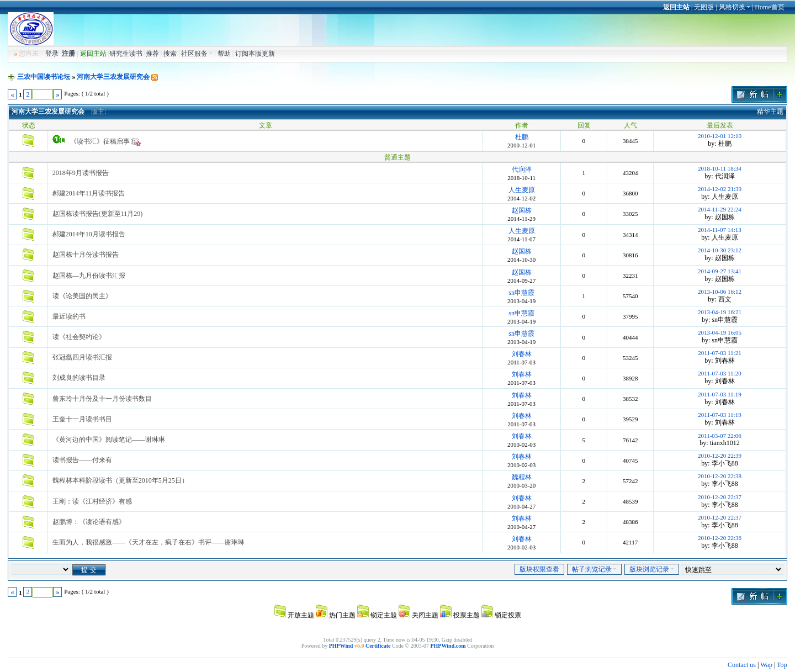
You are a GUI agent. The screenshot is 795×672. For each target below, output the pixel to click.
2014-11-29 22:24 (720, 209)
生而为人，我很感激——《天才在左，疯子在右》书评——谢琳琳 (149, 542)
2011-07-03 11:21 (719, 353)
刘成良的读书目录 (79, 378)
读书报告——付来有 (82, 460)
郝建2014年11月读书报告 (89, 193)
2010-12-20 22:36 (720, 538)
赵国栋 (522, 210)
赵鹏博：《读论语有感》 (89, 522)
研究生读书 (126, 54)
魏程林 (522, 477)
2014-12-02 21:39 (720, 189)
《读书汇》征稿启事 (100, 141)
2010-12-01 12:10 (720, 136)
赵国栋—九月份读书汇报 (89, 276)
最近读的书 (69, 316)
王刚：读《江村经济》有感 (92, 501)
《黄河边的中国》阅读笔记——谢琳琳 (109, 440)
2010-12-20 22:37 (720, 497)
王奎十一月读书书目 (82, 419)
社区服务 (197, 54)
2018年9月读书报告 (81, 173)
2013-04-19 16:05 (720, 332)
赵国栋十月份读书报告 (86, 255)
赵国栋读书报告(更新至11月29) (98, 214)
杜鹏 (522, 137)
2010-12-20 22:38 (720, 476)
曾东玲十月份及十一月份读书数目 (102, 399)
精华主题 (770, 112)
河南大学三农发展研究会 (113, 77)
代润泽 (522, 170)
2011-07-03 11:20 (719, 373)
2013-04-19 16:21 (720, 312)
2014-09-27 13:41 (720, 271)
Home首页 (769, 7)
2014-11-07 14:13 (720, 230)
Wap (766, 665)
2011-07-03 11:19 (719, 394)
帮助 (224, 54)
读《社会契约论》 (79, 337)
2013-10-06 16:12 (720, 292)
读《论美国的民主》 (82, 296)
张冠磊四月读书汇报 (82, 357)
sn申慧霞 (521, 293)
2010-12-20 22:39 (720, 456)
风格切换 (735, 7)
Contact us (742, 665)
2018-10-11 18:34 (720, 168)
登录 (52, 54)
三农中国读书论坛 (44, 77)
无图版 (704, 7)
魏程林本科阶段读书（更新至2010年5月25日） (120, 480)
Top (782, 665)
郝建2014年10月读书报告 (89, 234)
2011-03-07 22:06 (720, 436)
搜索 (170, 54)
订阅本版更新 (255, 54)
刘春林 (522, 354)
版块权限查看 (539, 569)
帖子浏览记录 (594, 569)
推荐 (152, 54)
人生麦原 (522, 190)
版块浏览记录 (652, 569)
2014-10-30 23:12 (720, 250)
